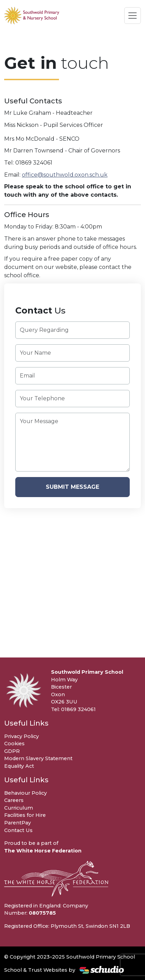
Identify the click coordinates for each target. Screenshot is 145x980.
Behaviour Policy (25, 793)
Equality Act (19, 766)
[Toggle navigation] (133, 16)
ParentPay (18, 823)
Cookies (14, 744)
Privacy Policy (22, 736)
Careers (14, 800)
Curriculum (19, 808)
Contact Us (18, 830)
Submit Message (72, 487)
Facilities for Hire (25, 815)
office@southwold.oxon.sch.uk (65, 175)
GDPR (12, 751)
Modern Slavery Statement (38, 758)
